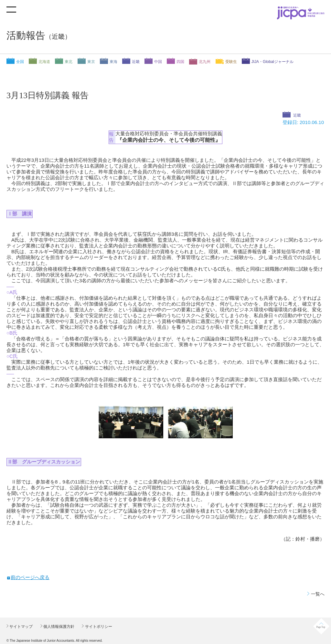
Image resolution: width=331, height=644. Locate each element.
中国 (158, 62)
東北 (69, 62)
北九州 (205, 62)
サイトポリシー (98, 627)
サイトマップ (21, 627)
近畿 (136, 62)
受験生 (231, 62)
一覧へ (318, 594)
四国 (180, 62)
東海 (113, 62)
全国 (20, 62)
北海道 (44, 62)
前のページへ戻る (30, 577)
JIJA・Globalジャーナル (272, 62)
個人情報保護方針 (58, 627)
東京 (91, 62)
